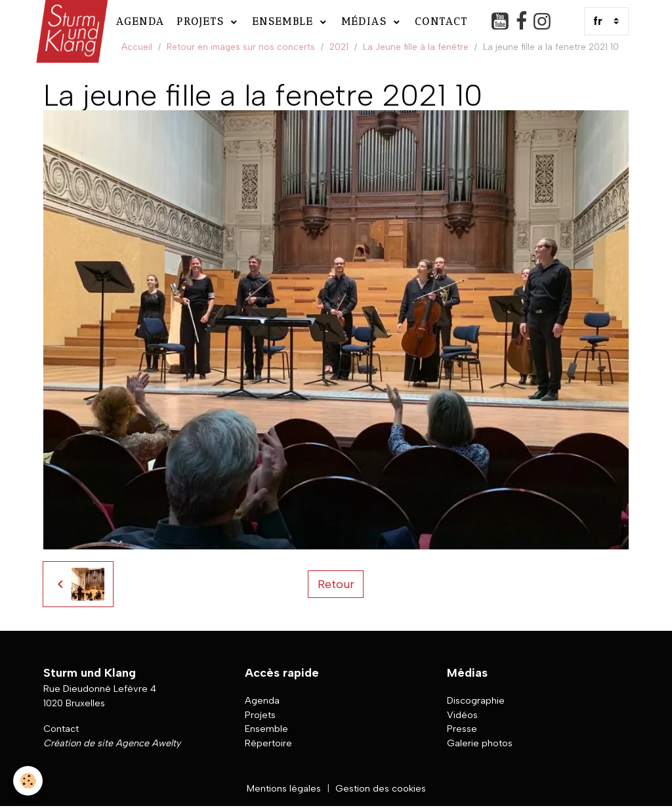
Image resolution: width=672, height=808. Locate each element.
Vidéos (462, 715)
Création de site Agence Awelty (112, 743)
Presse (462, 729)
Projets (202, 21)
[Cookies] (28, 781)
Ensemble (285, 21)
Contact (441, 21)
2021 (339, 47)
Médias (366, 21)
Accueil (137, 47)
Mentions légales (284, 788)
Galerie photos (480, 743)
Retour (336, 584)
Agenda (140, 21)
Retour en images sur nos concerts (241, 47)
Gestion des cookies (381, 788)
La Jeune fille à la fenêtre (416, 47)
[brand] (71, 21)
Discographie (476, 700)
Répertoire (268, 743)
